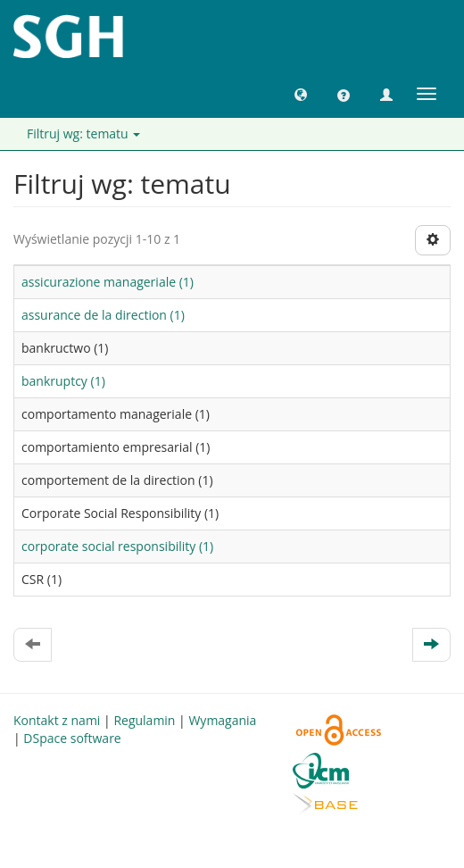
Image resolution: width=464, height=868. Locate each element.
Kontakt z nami (57, 720)
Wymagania (222, 720)
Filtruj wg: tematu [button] (83, 134)
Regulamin (144, 720)
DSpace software (72, 738)
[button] (301, 94)
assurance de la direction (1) (103, 315)
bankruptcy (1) (63, 381)
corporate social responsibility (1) (117, 546)
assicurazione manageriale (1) (108, 282)
